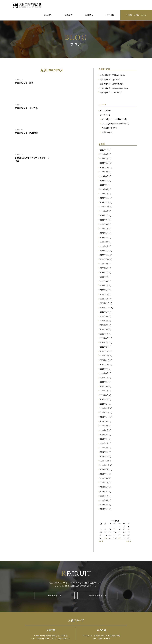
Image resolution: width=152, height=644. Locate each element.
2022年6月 (104, 277)
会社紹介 (89, 15)
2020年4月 (104, 391)
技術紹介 (68, 15)
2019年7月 (104, 430)
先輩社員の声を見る (98, 595)
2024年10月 (105, 167)
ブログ (103, 115)
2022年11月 (105, 255)
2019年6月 (104, 435)
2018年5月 (104, 492)
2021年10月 (105, 312)
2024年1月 (104, 194)
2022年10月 (105, 259)
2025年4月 (104, 150)
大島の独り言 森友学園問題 (111, 84)
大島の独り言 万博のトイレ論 (112, 75)
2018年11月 (105, 465)
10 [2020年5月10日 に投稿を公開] (128, 529)
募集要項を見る (55, 595)
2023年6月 (104, 224)
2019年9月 (104, 421)
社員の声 (105, 132)
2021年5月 (104, 334)
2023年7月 (104, 220)
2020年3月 (104, 395)
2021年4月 (104, 338)
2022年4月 (104, 286)
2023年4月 (104, 233)
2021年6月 (104, 329)
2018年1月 (104, 509)
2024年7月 (104, 181)
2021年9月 (104, 316)
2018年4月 (104, 496)
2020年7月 (104, 378)
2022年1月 (104, 299)
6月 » (129, 541)
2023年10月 (105, 207)
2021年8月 (104, 321)
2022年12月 (105, 251)
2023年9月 (104, 211)
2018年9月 (104, 474)
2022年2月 (104, 294)
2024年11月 (105, 163)
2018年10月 (105, 470)
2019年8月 (104, 426)
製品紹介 (48, 15)
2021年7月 (104, 325)
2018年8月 (104, 478)
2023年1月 (104, 246)
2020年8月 (104, 373)
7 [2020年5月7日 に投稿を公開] (115, 529)
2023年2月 (104, 242)
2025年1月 (104, 159)
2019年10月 (105, 417)
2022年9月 (104, 264)
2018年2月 (104, 505)
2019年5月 (104, 439)
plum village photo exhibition (113, 119)
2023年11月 (105, 202)
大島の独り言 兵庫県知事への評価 (114, 88)
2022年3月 (104, 290)
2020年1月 (104, 404)
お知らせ (103, 110)
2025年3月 (104, 154)
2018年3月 (104, 500)
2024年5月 (104, 189)
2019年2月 (104, 452)
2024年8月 (104, 176)
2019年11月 (105, 413)
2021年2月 (104, 347)
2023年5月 (104, 229)
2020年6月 (104, 382)
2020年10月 (105, 364)
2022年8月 (104, 268)
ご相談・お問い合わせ (136, 15)
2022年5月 (104, 281)
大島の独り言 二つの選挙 (111, 93)
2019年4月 (104, 443)
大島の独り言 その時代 (110, 80)
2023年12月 (105, 198)
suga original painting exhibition (114, 124)
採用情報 (110, 15)
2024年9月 (104, 172)
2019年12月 (105, 408)
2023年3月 (104, 238)
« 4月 (101, 541)
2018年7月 (104, 483)
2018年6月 (104, 487)
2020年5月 (104, 386)
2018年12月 (105, 461)
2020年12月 (105, 356)
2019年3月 (104, 448)
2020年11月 (105, 360)
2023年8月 (104, 216)
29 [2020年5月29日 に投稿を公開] (119, 538)
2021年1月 (104, 351)
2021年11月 (105, 308)
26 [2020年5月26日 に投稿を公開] (106, 538)
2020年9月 (104, 369)
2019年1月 (104, 456)
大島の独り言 (107, 128)
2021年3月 (104, 343)
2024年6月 (104, 185)
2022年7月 (104, 273)
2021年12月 (105, 303)
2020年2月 (104, 400)
